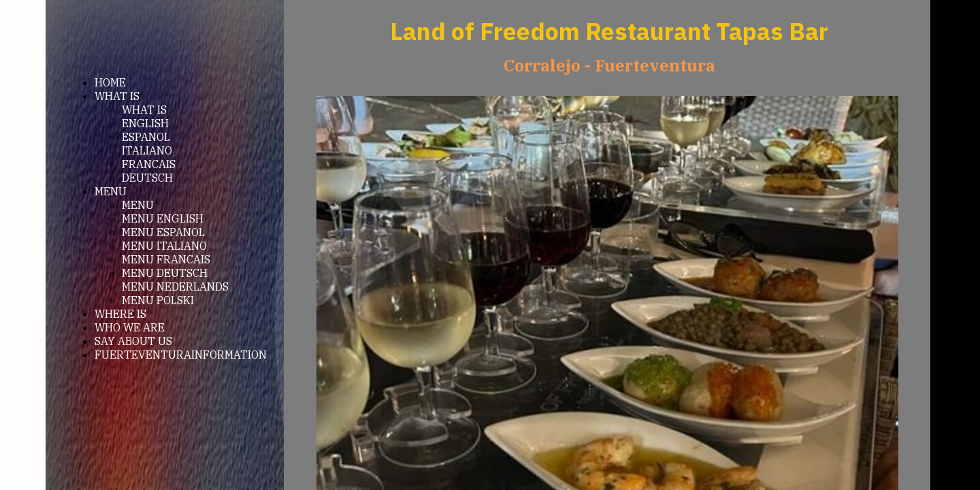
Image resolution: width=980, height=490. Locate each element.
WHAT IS (117, 96)
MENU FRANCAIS (166, 259)
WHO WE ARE (130, 327)
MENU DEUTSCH (165, 273)
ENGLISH (145, 123)
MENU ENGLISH (163, 218)
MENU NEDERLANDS (175, 287)
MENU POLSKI (158, 300)
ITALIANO (147, 150)
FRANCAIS (149, 164)
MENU (111, 191)
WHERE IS (120, 314)
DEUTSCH (147, 178)
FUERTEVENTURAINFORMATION (181, 355)
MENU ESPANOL (163, 232)
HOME (110, 82)
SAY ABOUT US (133, 341)
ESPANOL (146, 137)
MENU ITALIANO (164, 246)
